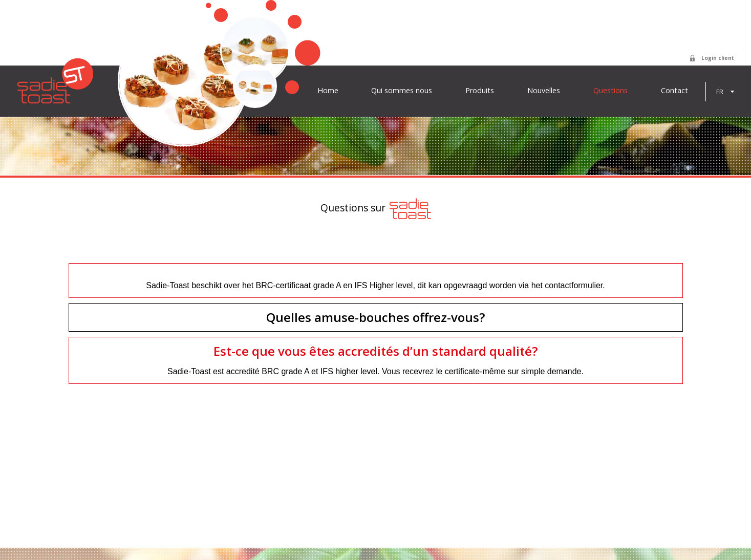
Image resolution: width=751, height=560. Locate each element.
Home (328, 91)
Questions (610, 91)
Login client (718, 58)
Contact (674, 91)
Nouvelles (544, 91)
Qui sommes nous (402, 91)
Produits (480, 91)
